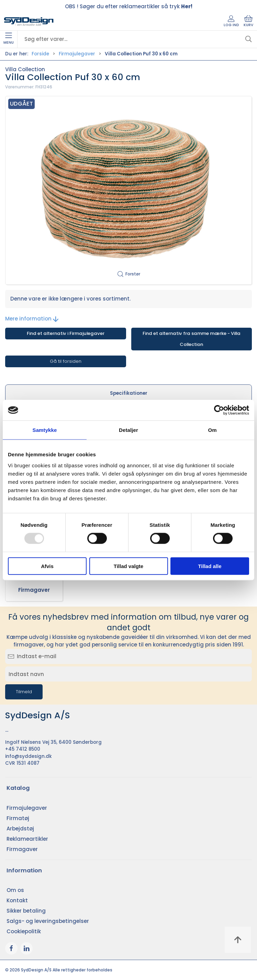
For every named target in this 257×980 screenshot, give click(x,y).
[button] (128, 190)
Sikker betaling (26, 911)
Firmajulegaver (77, 54)
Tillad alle (210, 566)
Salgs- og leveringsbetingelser (48, 921)
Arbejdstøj (20, 829)
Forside (40, 54)
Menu (9, 39)
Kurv (248, 21)
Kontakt (17, 900)
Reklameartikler (27, 839)
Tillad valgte (128, 566)
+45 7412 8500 (23, 749)
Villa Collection (25, 69)
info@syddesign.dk (29, 756)
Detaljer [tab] (128, 430)
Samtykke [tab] (45, 430)
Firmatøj (18, 818)
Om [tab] (212, 430)
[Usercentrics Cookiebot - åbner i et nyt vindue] (219, 410)
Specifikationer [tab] (129, 393)
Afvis (47, 566)
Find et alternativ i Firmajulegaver (66, 333)
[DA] (29, 22)
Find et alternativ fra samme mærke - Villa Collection (192, 339)
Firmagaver (34, 590)
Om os (15, 890)
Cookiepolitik (24, 931)
